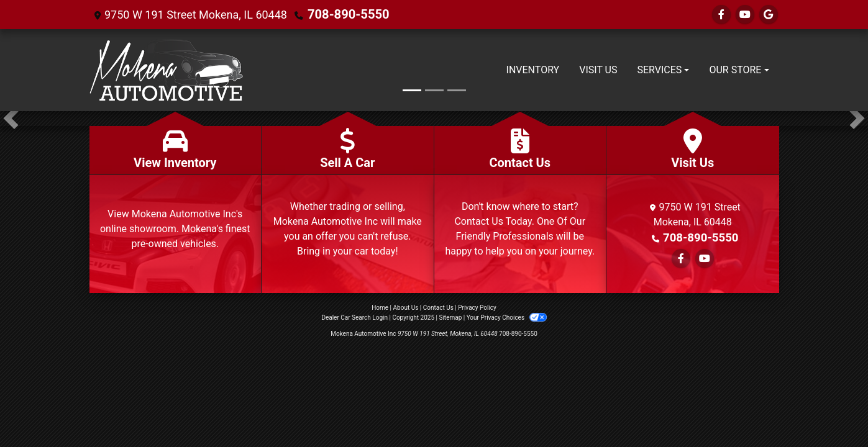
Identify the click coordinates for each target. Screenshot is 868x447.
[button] (11, 119)
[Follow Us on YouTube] (745, 15)
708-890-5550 (344, 15)
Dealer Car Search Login (354, 318)
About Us (406, 308)
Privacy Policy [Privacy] (477, 308)
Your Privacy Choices (507, 318)
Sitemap (450, 318)
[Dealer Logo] (166, 70)
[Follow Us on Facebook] (721, 15)
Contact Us (438, 308)
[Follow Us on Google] (769, 15)
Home (380, 308)
